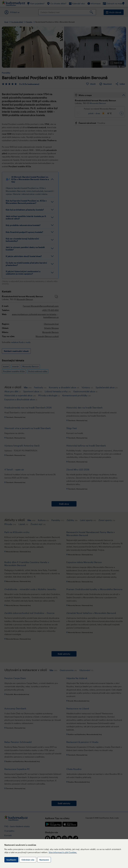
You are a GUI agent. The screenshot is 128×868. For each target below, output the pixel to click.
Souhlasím (11, 860)
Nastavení (44, 860)
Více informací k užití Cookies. (63, 852)
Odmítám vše (28, 860)
